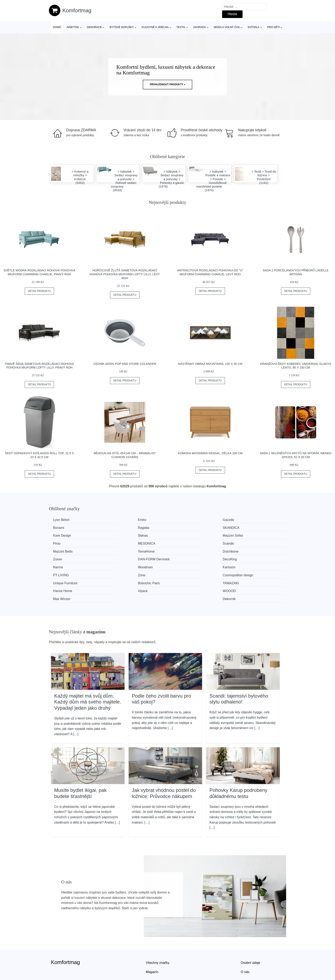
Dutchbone (184, 543)
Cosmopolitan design (252, 558)
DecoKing (122, 550)
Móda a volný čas (227, 27)
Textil (181, 27)
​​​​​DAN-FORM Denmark (70, 550)
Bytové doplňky (122, 27)
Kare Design (185, 528)
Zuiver (241, 543)
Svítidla (253, 27)
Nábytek (73, 27)
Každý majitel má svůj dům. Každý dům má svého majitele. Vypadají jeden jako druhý (88, 676)
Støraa (242, 528)
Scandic (242, 535)
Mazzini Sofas (64, 535)
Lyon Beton (62, 520)
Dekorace (94, 27)
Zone (179, 558)
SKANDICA (123, 528)
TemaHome (123, 543)
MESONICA (184, 535)
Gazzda (181, 520)
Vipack (59, 574)
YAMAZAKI (184, 566)
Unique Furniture (66, 566)
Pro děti (273, 27)
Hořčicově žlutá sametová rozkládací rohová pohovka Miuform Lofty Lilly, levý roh (125, 274)
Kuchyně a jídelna (155, 27)
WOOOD (121, 574)
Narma (181, 550)
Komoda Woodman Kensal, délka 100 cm (210, 453)
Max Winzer (184, 574)
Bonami (242, 520)
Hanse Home (246, 566)
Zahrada (200, 27)
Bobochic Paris (126, 566)
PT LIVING (123, 558)
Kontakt (246, 956)
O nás (245, 947)
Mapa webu (154, 956)
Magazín (152, 947)
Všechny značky (158, 937)
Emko (119, 520)
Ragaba (60, 528)
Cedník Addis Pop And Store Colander (125, 364)
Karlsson (60, 558)
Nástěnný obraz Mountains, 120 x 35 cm (210, 364)
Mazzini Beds (64, 543)
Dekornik (243, 574)
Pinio (119, 535)
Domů (57, 27)
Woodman (244, 550)
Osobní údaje (250, 937)
